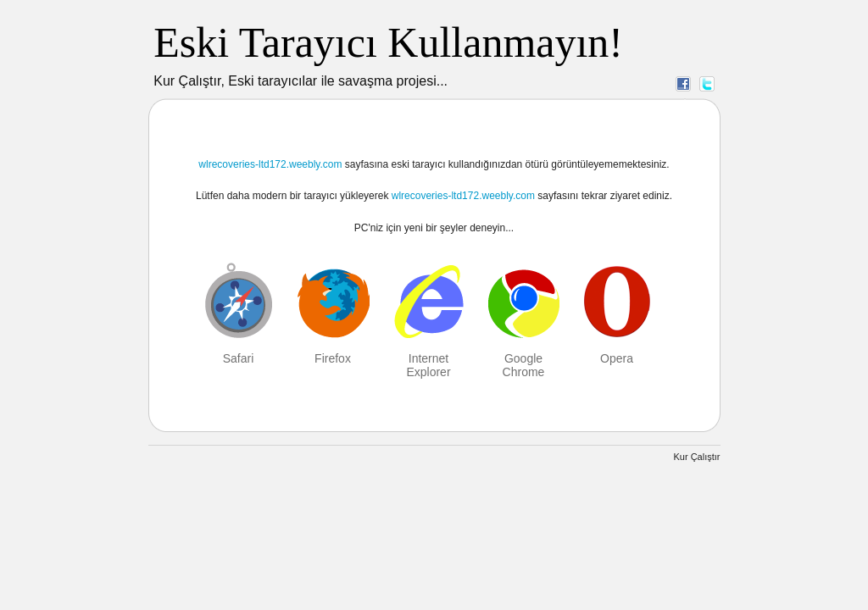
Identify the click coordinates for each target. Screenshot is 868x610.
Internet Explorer (428, 365)
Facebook (683, 83)
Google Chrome (524, 365)
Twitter (707, 83)
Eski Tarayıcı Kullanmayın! (388, 42)
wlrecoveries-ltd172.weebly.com (270, 164)
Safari (239, 358)
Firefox (333, 358)
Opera (617, 358)
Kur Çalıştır (696, 457)
